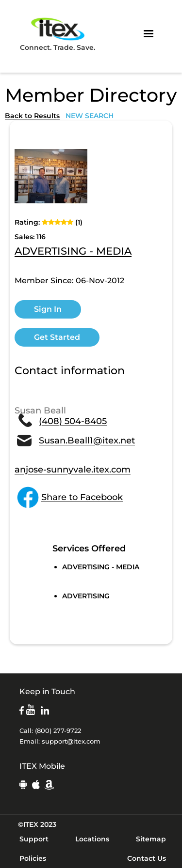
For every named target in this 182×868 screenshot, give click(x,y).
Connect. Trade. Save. (58, 34)
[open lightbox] (51, 176)
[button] (149, 34)
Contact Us (147, 858)
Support (34, 839)
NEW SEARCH (90, 116)
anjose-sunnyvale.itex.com (73, 470)
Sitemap (151, 839)
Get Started (57, 337)
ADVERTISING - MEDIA (73, 252)
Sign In (48, 309)
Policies (33, 858)
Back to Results (32, 116)
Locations (92, 839)
